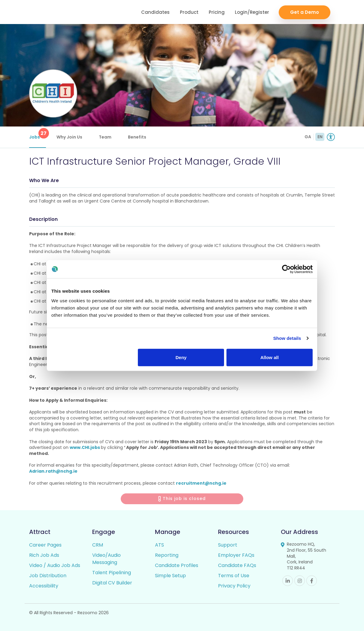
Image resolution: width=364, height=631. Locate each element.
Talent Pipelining (112, 573)
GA (308, 137)
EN (320, 137)
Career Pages (45, 545)
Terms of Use (234, 576)
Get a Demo (305, 12)
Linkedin (288, 581)
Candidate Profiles (177, 565)
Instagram (300, 581)
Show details (287, 338)
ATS (159, 545)
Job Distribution (48, 576)
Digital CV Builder (112, 583)
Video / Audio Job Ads (55, 565)
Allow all (270, 357)
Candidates (155, 12)
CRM (98, 545)
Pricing (217, 12)
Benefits (137, 137)
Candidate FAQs (237, 565)
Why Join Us (69, 137)
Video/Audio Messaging (106, 559)
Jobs (38, 134)
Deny (181, 357)
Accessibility (44, 586)
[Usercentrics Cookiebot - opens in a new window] (286, 269)
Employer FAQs (236, 555)
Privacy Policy (234, 586)
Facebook (312, 581)
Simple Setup (170, 576)
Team (105, 137)
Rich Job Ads (44, 555)
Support (228, 545)
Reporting (167, 555)
